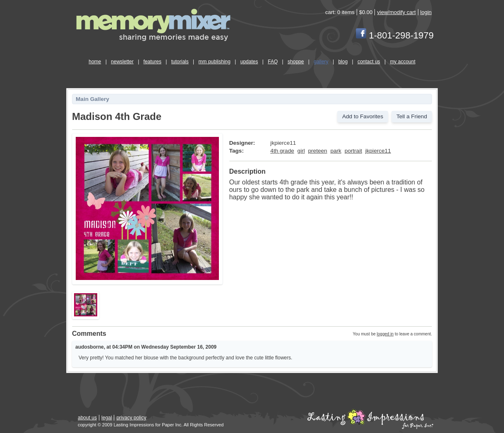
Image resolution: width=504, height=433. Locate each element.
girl (301, 151)
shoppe (296, 62)
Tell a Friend (412, 116)
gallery (321, 62)
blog (343, 62)
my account (402, 62)
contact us (369, 62)
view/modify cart (396, 12)
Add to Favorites (363, 116)
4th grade (282, 151)
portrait (353, 151)
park (336, 151)
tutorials (180, 62)
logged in (385, 334)
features (152, 62)
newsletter (122, 62)
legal (107, 418)
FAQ (273, 62)
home (95, 62)
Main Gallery (92, 99)
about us (87, 418)
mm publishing (215, 62)
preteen (318, 151)
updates (249, 62)
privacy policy (131, 418)
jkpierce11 (378, 151)
